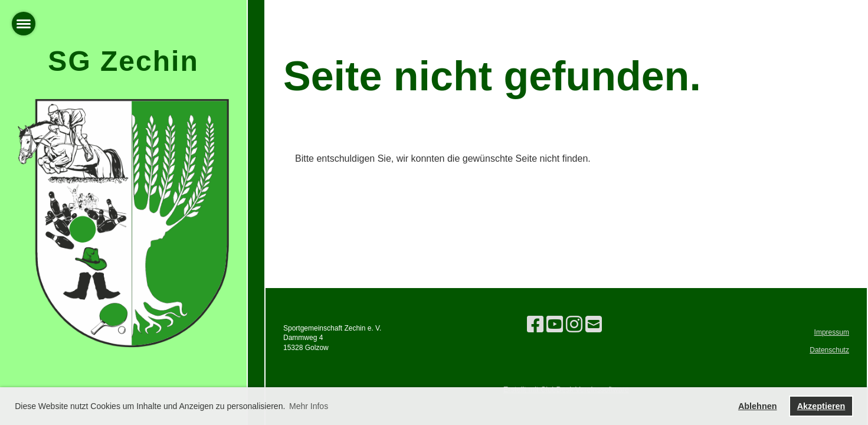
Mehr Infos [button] (309, 406)
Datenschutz (829, 350)
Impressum (832, 332)
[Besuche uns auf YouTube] (555, 325)
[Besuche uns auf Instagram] (574, 325)
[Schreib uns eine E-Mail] (594, 325)
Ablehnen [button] (758, 406)
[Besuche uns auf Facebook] (535, 325)
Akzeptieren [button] (821, 406)
